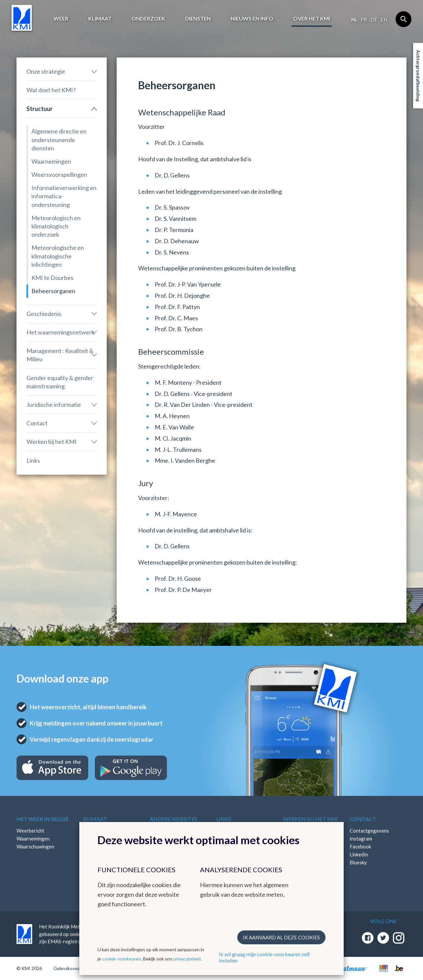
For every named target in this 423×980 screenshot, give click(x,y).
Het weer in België (42, 819)
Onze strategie (46, 71)
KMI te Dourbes (52, 278)
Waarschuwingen (35, 846)
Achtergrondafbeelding (418, 76)
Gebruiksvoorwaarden (77, 968)
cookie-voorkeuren (122, 959)
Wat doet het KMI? (51, 90)
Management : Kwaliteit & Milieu (60, 355)
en (384, 20)
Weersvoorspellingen (59, 175)
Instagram (361, 839)
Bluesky (358, 862)
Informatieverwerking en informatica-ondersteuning (64, 196)
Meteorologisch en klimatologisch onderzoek (56, 226)
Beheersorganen (53, 291)
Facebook (360, 846)
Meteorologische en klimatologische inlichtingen (58, 256)
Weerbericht (30, 831)
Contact (37, 423)
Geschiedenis (44, 314)
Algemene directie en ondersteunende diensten (59, 139)
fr (364, 20)
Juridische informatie (54, 405)
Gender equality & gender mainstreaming (60, 382)
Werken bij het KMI (52, 442)
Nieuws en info (252, 18)
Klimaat (100, 18)
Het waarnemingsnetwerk (60, 332)
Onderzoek (148, 18)
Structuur (39, 109)
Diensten (198, 18)
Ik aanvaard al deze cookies (281, 937)
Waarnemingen (51, 161)
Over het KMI (312, 18)
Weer (61, 18)
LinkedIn (359, 854)
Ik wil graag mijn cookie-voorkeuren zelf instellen (264, 957)
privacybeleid (187, 959)
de (374, 20)
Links (33, 460)
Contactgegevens (369, 831)
